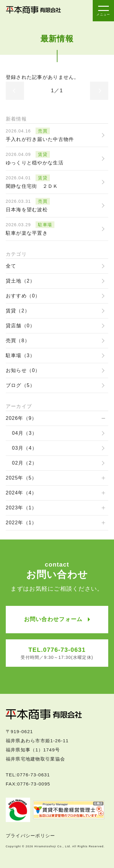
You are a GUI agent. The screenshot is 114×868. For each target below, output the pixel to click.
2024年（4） (21, 493)
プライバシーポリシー (31, 836)
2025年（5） (21, 478)
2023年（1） (21, 508)
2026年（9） (21, 418)
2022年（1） (21, 523)
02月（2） (25, 463)
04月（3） (25, 433)
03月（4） (25, 448)
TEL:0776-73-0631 (28, 775)
